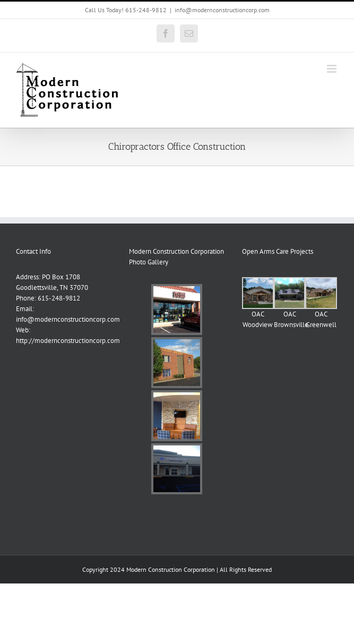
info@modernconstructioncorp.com (222, 10)
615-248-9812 (59, 298)
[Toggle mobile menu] (333, 69)
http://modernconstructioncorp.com (68, 341)
